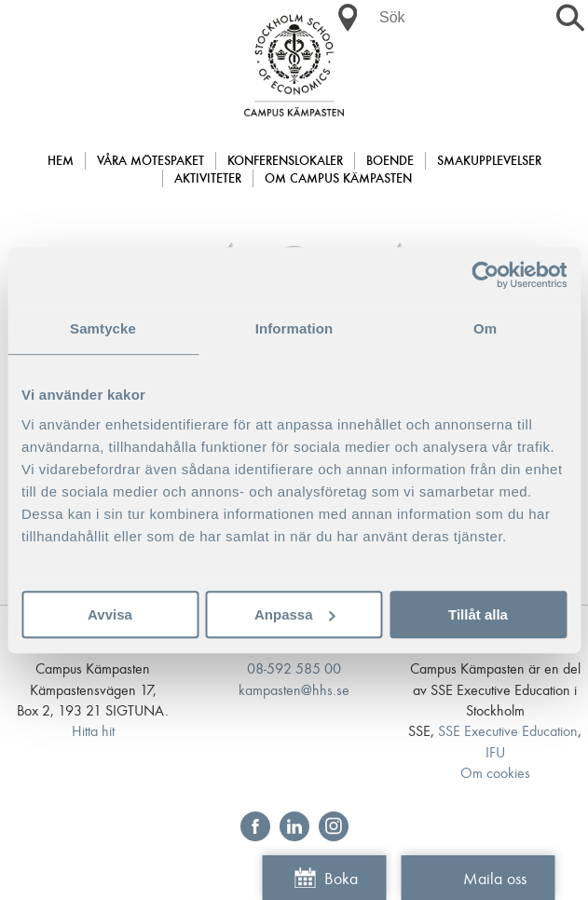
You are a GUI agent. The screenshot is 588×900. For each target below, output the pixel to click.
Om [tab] (485, 328)
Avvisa (110, 614)
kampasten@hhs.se (294, 691)
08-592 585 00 (294, 669)
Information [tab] (294, 328)
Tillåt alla (478, 614)
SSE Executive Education (508, 732)
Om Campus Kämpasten (338, 179)
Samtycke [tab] (103, 328)
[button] (348, 18)
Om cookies (495, 774)
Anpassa (295, 614)
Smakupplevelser (489, 162)
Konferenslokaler (285, 162)
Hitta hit (93, 732)
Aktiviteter (208, 179)
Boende (390, 162)
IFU (495, 753)
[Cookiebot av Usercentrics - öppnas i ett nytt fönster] (485, 275)
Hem (61, 162)
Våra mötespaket (150, 162)
